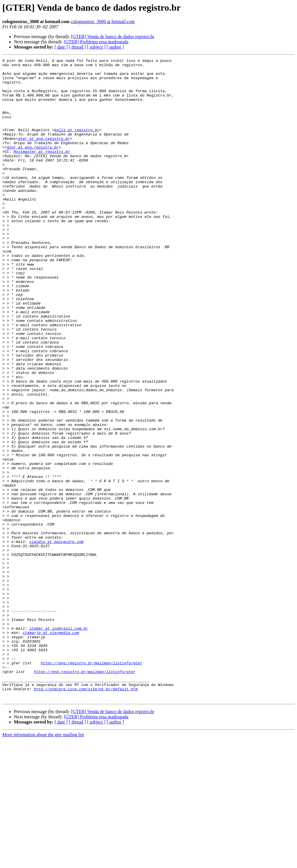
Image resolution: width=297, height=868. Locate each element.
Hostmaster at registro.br (42, 170)
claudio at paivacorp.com (57, 639)
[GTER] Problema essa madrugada (96, 42)
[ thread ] (77, 47)
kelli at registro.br (77, 144)
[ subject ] (96, 47)
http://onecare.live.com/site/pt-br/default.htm (86, 815)
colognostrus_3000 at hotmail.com (103, 22)
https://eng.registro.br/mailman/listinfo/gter (92, 784)
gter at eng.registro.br (44, 155)
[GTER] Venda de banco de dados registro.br (112, 37)
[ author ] (115, 47)
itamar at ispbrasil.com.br (59, 743)
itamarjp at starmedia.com (51, 748)
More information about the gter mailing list (43, 863)
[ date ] (61, 47)
